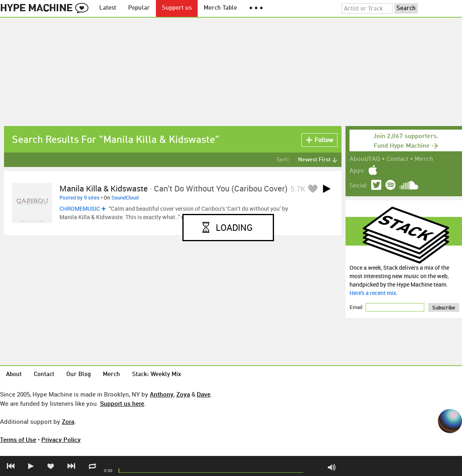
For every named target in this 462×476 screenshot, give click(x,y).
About (14, 375)
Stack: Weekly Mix (157, 375)
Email (357, 307)
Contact (397, 159)
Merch (424, 159)
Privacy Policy (61, 439)
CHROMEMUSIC (80, 209)
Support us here (122, 403)
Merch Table (220, 8)
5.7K (298, 189)
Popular (139, 8)
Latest (108, 8)
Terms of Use (18, 439)
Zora (68, 421)
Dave (204, 394)
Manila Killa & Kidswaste (104, 188)
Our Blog (79, 375)
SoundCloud (125, 197)
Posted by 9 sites (80, 197)
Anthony (162, 394)
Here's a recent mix (373, 293)
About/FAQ (365, 159)
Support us (177, 8)
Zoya (183, 394)
